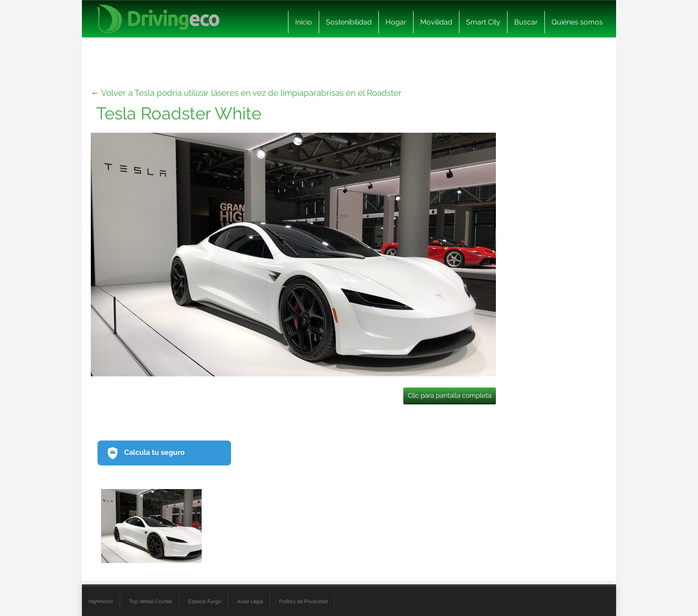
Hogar (396, 22)
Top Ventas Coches (151, 601)
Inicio (304, 22)
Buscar (526, 22)
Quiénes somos (577, 22)
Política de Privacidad (303, 601)
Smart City (483, 22)
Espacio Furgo (205, 601)
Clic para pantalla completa (450, 396)
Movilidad (436, 22)
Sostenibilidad (349, 22)
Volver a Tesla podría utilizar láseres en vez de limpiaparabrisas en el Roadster (251, 93)
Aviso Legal (250, 601)
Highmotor (101, 601)
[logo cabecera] (158, 19)
